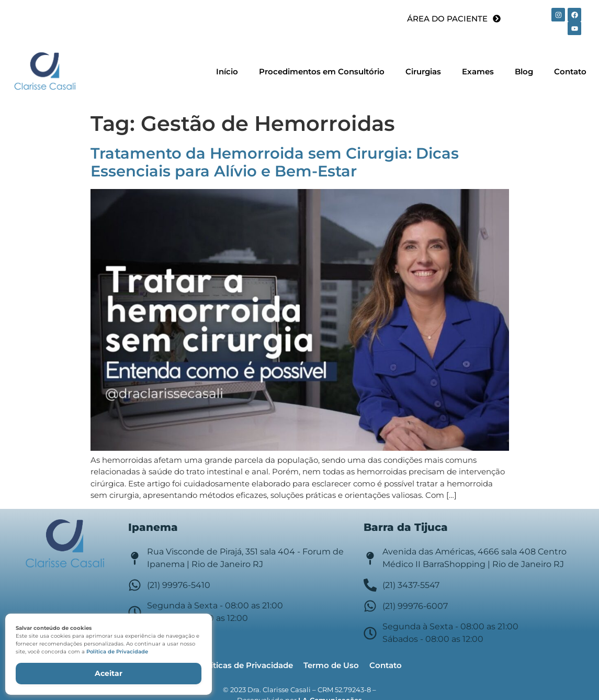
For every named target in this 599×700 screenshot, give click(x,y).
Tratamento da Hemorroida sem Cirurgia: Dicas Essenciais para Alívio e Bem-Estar (275, 162)
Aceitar (109, 673)
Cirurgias (423, 71)
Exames (478, 71)
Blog (524, 71)
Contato (570, 71)
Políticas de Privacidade (245, 665)
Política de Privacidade (117, 652)
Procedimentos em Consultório (322, 71)
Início (227, 71)
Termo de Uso (331, 665)
